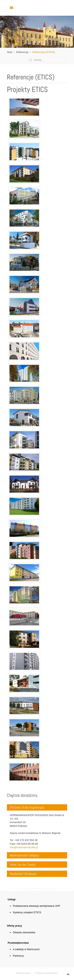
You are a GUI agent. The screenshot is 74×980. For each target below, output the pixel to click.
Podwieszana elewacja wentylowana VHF (37, 906)
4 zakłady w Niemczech (26, 949)
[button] (30, 42)
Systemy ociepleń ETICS (27, 912)
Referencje (22, 52)
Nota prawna (23, 973)
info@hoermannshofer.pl (24, 847)
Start (10, 52)
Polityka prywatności (46, 973)
